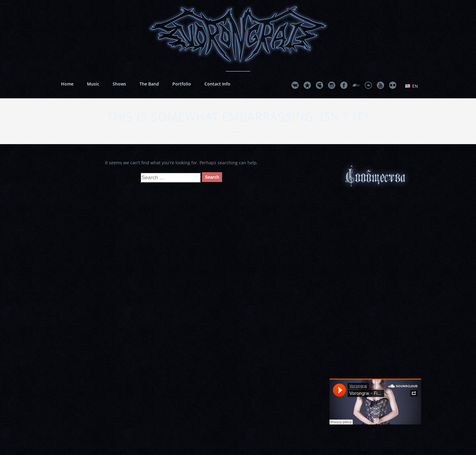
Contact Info (217, 84)
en (412, 86)
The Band (149, 84)
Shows (119, 84)
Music (93, 84)
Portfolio (182, 84)
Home (67, 84)
